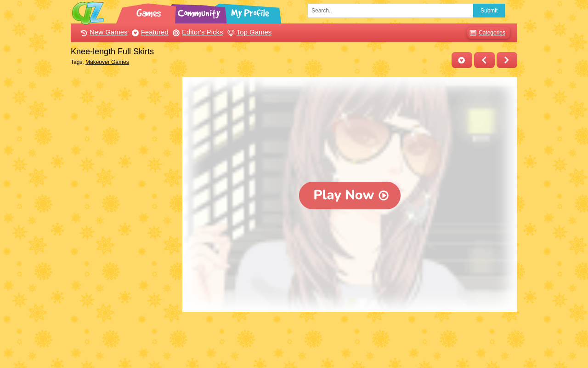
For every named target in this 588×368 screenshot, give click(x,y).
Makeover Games (107, 62)
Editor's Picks (197, 32)
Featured (149, 32)
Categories (486, 33)
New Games (103, 32)
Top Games (249, 32)
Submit (489, 11)
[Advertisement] (124, 215)
